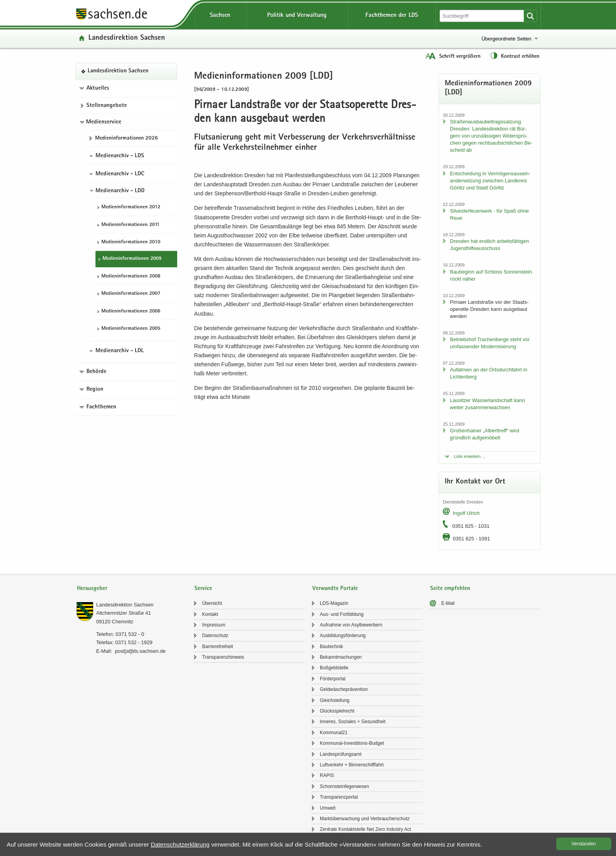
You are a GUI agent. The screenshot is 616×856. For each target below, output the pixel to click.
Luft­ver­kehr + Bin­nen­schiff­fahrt (352, 765)
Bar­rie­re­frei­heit (217, 647)
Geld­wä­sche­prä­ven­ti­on (344, 689)
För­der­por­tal (333, 679)
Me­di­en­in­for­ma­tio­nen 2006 (131, 311)
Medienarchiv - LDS (120, 156)
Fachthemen (101, 407)
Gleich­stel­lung (335, 700)
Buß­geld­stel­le (334, 668)
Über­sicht (212, 603)
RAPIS (327, 775)
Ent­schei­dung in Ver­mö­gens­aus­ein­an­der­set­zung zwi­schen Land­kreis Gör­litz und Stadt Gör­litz (490, 181)
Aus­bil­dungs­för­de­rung (343, 636)
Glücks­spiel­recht (337, 711)
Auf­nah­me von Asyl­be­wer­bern (351, 625)
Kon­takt (210, 614)
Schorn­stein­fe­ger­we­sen (344, 786)
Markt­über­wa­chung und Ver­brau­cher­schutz (365, 819)
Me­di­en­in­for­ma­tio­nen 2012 (131, 207)
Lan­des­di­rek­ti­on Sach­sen (127, 38)
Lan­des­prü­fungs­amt (341, 754)
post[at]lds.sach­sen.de (140, 651)
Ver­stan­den (584, 844)
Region (95, 389)
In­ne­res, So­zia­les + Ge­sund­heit (353, 722)
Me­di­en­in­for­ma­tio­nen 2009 (132, 259)
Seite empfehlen (450, 589)
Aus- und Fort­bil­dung (342, 614)
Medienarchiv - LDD (120, 191)
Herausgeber (92, 589)
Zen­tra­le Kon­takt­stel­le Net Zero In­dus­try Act (365, 829)
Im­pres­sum (214, 625)
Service (203, 589)
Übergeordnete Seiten (506, 39)
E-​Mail (448, 603)
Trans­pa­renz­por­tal (339, 797)
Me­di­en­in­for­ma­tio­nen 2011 (130, 225)
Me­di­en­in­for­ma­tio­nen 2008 (131, 276)
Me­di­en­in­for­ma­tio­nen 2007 (131, 294)
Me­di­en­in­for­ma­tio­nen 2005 (131, 329)
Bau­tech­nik (331, 647)
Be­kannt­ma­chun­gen (341, 657)
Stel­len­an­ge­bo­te (107, 106)
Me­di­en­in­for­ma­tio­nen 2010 (131, 242)
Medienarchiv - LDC (120, 174)
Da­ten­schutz (215, 636)
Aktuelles (98, 88)
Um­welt (328, 808)
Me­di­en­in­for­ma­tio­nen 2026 (126, 138)
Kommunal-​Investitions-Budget (352, 743)
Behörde (96, 372)
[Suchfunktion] (482, 16)
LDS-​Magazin (334, 603)
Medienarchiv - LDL (120, 351)
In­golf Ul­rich (466, 513)
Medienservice (104, 122)
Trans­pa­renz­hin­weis (223, 657)
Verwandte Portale (335, 589)
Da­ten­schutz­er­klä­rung (180, 844)
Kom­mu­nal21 (334, 733)
